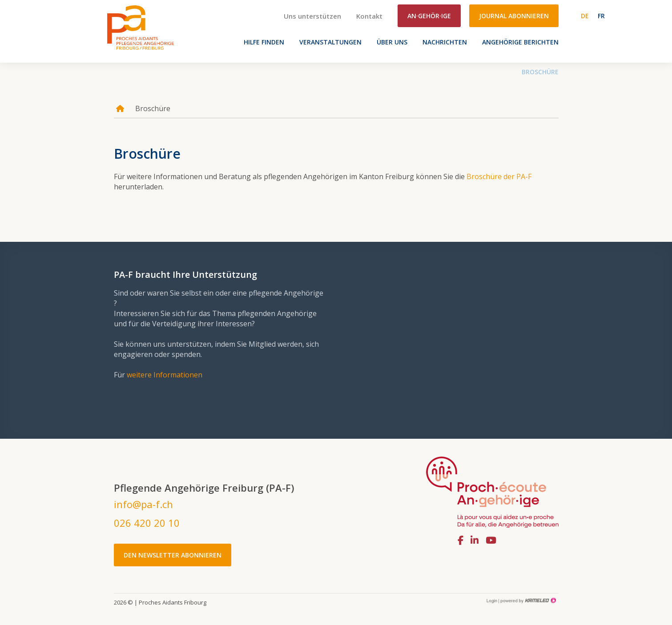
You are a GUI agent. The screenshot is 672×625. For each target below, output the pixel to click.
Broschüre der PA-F (499, 176)
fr (601, 16)
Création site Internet (527, 601)
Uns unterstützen (312, 16)
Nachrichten (445, 42)
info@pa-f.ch (143, 504)
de (585, 16)
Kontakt (369, 16)
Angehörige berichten (520, 42)
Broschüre (540, 72)
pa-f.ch (141, 27)
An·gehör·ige (429, 16)
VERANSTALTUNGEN (330, 42)
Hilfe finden (264, 42)
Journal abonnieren (514, 16)
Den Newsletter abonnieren (173, 555)
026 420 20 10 (147, 523)
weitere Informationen (165, 375)
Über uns (392, 42)
